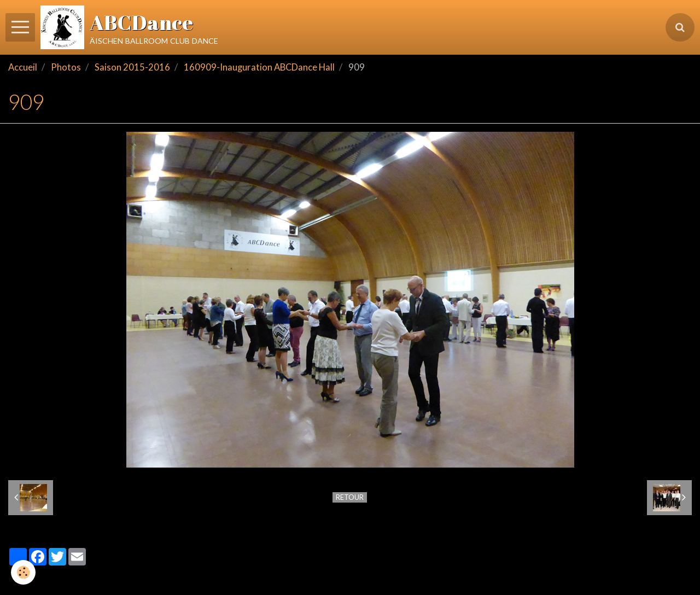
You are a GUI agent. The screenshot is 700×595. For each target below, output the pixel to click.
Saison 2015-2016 (132, 67)
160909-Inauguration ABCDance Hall (259, 67)
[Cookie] (23, 572)
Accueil (23, 67)
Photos (66, 67)
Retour (350, 497)
